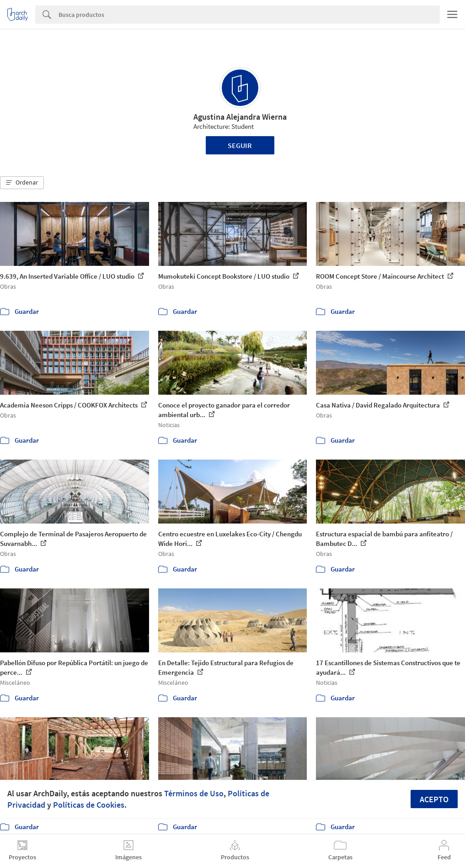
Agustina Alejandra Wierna (240, 117)
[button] (22, 183)
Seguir (240, 145)
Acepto (434, 799)
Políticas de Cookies (89, 805)
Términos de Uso (194, 793)
